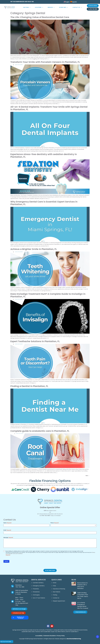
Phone (55, 523)
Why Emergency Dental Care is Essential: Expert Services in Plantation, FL (44, 203)
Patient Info (64, 7)
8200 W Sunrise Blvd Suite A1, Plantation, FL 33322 (22, 592)
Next (88, 476)
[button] (27, 7)
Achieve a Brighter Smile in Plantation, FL (34, 249)
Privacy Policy (61, 636)
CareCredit (31, 485)
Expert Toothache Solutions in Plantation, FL (35, 341)
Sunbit (41, 485)
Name (7, 523)
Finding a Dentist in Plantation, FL (29, 386)
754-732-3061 (46, 516)
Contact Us (77, 7)
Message (8, 537)
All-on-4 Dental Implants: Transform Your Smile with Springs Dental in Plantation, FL (49, 108)
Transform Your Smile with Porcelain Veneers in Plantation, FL (45, 62)
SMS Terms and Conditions (17, 554)
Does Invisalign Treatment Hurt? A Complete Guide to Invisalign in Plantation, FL (48, 295)
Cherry (37, 485)
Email (7, 530)
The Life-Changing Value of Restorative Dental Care (40, 17)
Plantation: (19, 585)
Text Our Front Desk (7, 642)
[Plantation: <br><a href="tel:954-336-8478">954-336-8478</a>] (12, 586)
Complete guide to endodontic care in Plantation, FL (40, 431)
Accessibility (39, 636)
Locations (39, 7)
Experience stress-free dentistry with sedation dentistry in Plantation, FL (44, 156)
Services (51, 7)
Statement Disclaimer (50, 636)
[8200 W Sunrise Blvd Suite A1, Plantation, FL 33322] (12, 592)
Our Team (27, 7)
